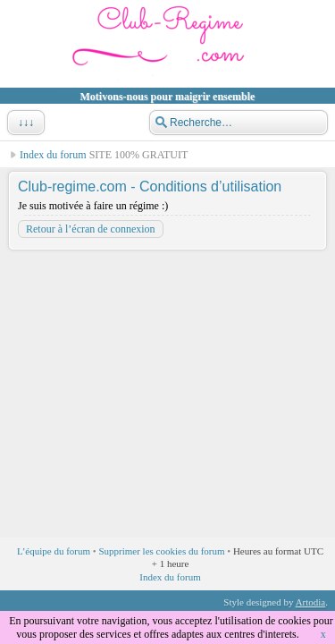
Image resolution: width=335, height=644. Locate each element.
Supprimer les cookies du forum (161, 551)
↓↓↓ (24, 123)
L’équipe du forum (54, 551)
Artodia (311, 602)
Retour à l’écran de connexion (91, 229)
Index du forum (53, 155)
